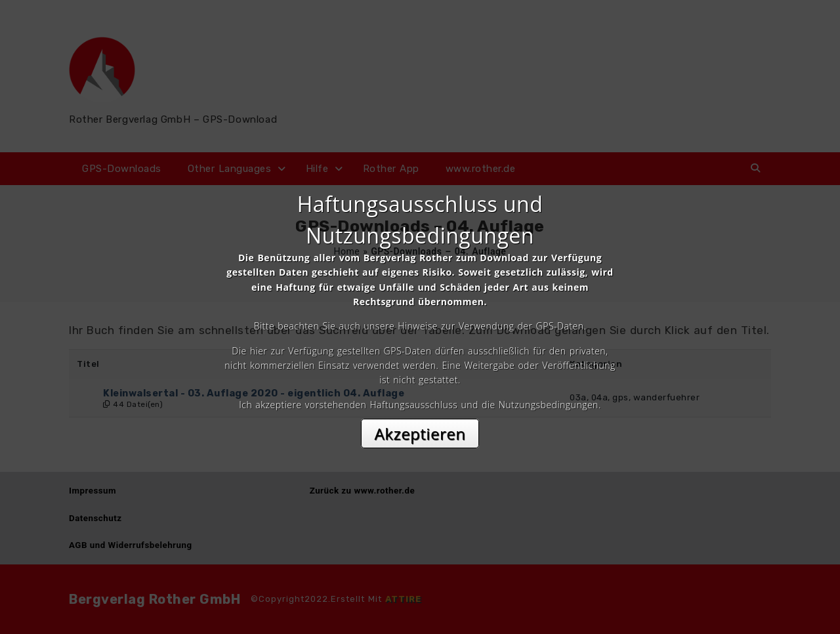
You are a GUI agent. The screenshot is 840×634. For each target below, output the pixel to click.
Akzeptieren (420, 433)
